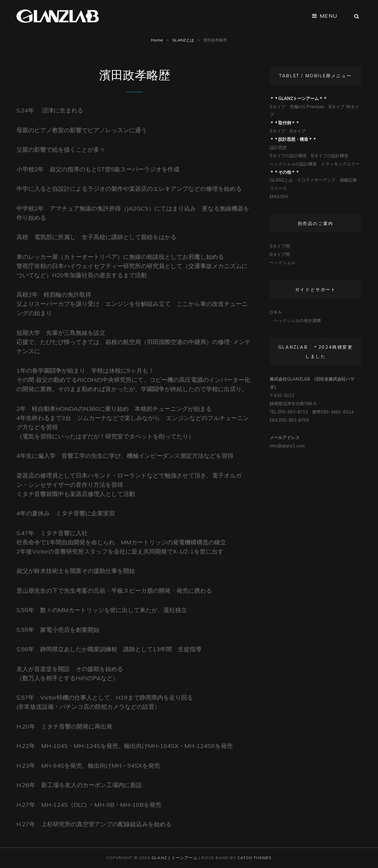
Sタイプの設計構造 (288, 156)
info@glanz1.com (287, 446)
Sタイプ (278, 107)
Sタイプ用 (280, 246)
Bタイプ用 (280, 254)
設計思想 (278, 147)
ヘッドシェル (283, 262)
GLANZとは (183, 40)
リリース (278, 188)
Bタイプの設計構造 (330, 156)
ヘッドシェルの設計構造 (293, 164)
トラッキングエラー (340, 164)
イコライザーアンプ (316, 180)
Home (157, 40)
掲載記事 (348, 180)
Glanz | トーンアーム (175, 858)
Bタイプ (337, 107)
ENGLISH (279, 196)
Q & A (275, 312)
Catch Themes (255, 858)
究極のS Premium (307, 107)
